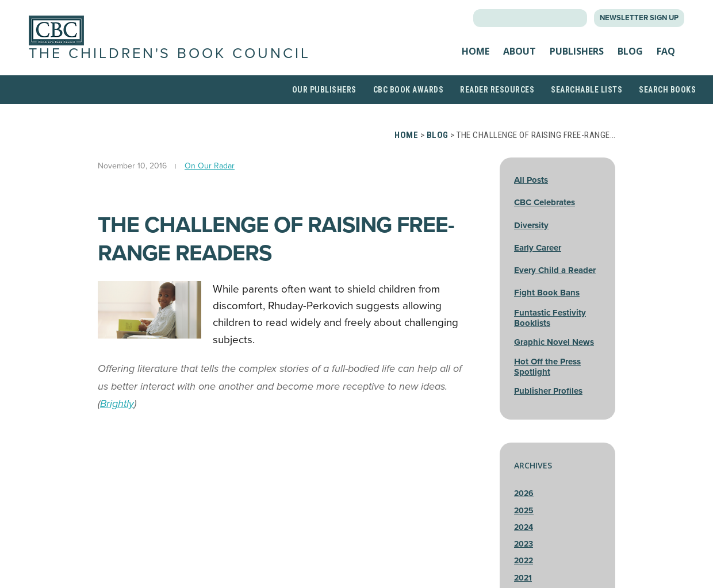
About (520, 60)
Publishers (577, 60)
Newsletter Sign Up (639, 18)
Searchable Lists (586, 106)
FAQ (666, 60)
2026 (524, 511)
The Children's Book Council (129, 62)
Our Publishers (324, 106)
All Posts (531, 197)
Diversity (531, 242)
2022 (524, 578)
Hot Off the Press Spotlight (547, 383)
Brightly (117, 420)
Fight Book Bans (547, 310)
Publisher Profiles (548, 408)
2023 (524, 561)
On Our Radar (210, 182)
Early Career (538, 264)
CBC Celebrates (545, 220)
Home (476, 60)
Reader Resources (497, 106)
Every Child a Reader (555, 287)
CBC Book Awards (409, 106)
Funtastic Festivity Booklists (550, 335)
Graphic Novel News (554, 359)
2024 (524, 544)
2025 (524, 527)
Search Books (667, 106)
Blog (630, 60)
